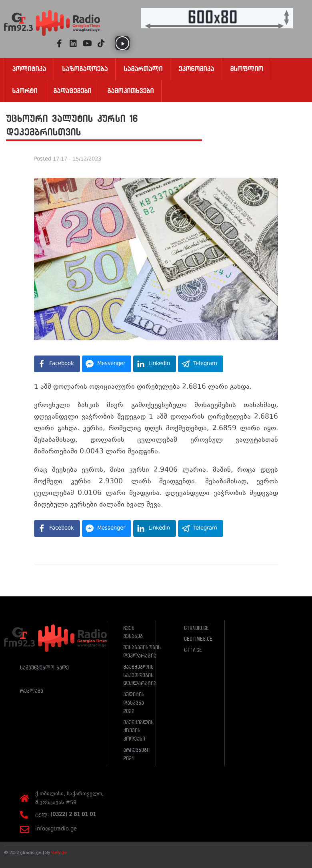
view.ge (59, 853)
